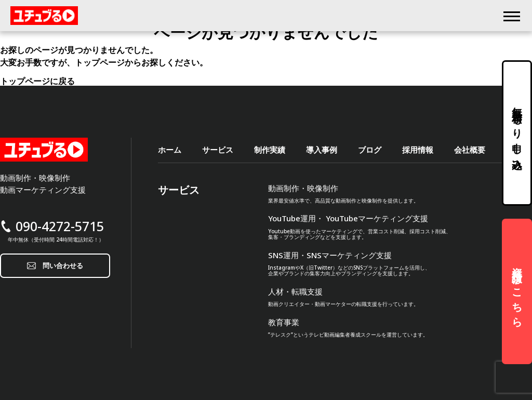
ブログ (370, 150)
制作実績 (270, 150)
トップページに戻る (37, 81)
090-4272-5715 (60, 226)
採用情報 (418, 150)
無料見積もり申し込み (517, 133)
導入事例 (322, 150)
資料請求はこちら (517, 291)
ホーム (170, 150)
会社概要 (470, 150)
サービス (218, 150)
